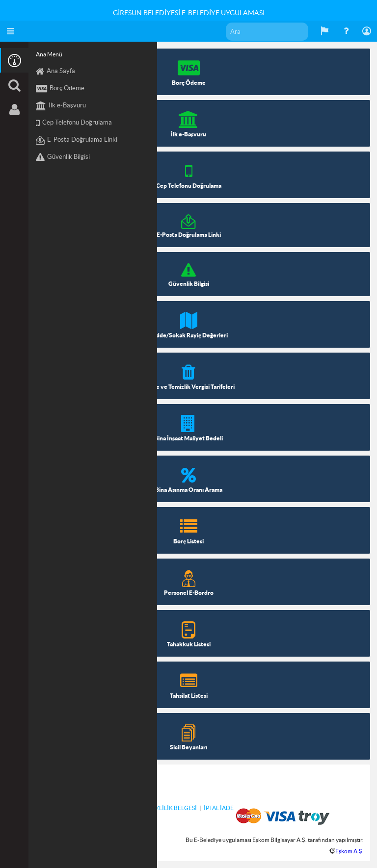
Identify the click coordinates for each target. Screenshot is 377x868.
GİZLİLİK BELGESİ (173, 808)
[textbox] (267, 32)
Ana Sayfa (55, 72)
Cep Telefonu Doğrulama (74, 123)
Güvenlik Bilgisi (63, 157)
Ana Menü (49, 54)
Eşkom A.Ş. (350, 851)
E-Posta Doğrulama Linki (77, 140)
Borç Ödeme (60, 89)
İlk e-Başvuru (61, 106)
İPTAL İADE (219, 808)
